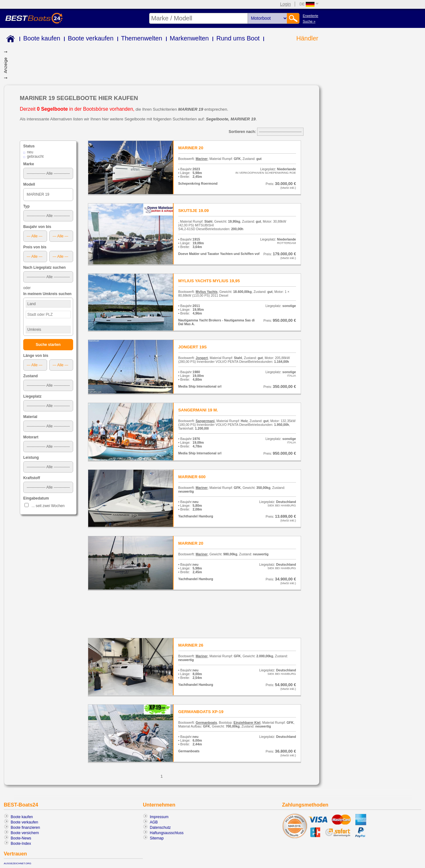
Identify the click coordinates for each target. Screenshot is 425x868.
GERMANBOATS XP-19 (201, 712)
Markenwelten (189, 38)
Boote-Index (21, 844)
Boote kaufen (42, 38)
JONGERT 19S (193, 347)
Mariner (202, 159)
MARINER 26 (191, 645)
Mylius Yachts (207, 292)
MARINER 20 (191, 148)
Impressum (159, 817)
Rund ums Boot (238, 38)
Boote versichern (25, 833)
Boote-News (21, 838)
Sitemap (157, 838)
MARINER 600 (192, 477)
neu (30, 152)
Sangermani (205, 421)
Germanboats (206, 722)
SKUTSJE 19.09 (194, 211)
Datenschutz (160, 828)
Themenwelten (142, 38)
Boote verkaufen (91, 38)
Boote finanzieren (25, 828)
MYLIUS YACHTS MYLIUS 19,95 (209, 281)
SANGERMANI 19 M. (198, 410)
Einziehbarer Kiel (247, 722)
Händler (307, 38)
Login (285, 4)
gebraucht (35, 156)
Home (9, 40)
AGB (154, 822)
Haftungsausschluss (167, 833)
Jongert (202, 358)
